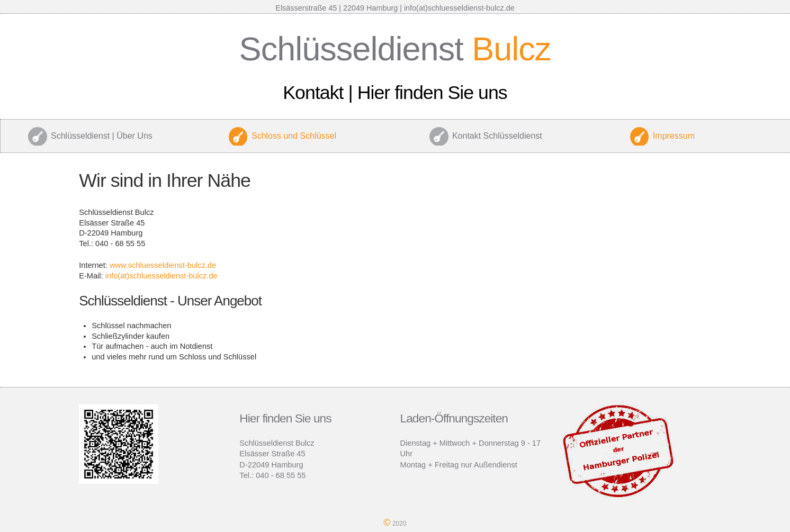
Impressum (674, 136)
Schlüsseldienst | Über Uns (102, 136)
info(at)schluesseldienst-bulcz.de (161, 276)
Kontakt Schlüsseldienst (497, 136)
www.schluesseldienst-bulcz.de (163, 265)
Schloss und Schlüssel (294, 136)
